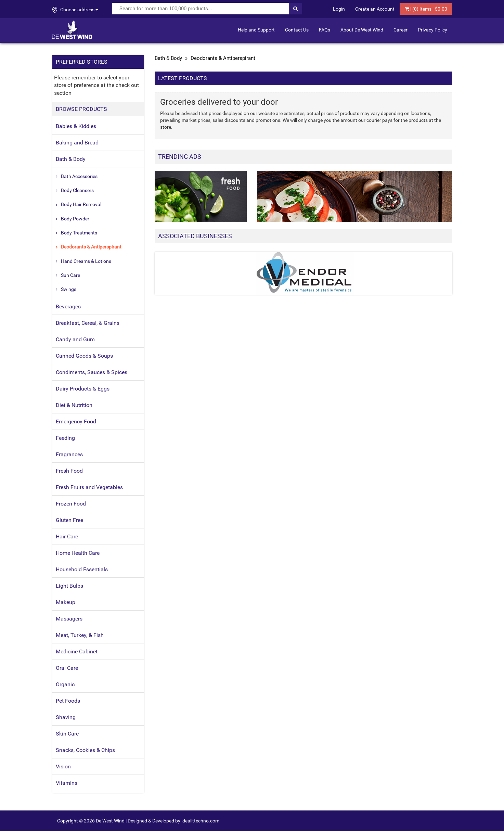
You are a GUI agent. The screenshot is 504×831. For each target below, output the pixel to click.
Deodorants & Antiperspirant (91, 247)
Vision (63, 766)
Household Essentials (82, 569)
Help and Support (256, 30)
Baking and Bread (77, 143)
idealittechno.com (200, 821)
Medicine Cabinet (77, 651)
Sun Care (70, 275)
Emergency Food (76, 421)
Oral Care (67, 668)
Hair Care (67, 536)
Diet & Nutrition (74, 405)
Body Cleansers (77, 190)
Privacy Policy (432, 30)
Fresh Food (69, 471)
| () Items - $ (426, 9)
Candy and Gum (75, 339)
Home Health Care (78, 553)
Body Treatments (79, 233)
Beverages (68, 306)
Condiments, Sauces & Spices (92, 372)
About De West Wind (362, 30)
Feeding (65, 438)
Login (339, 9)
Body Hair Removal (81, 204)
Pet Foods (68, 701)
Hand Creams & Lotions (86, 261)
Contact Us (297, 30)
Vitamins (67, 783)
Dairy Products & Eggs (83, 389)
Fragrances (69, 454)
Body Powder (75, 219)
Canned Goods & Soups (84, 356)
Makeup (66, 602)
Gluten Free (69, 520)
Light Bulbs (69, 586)
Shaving (66, 717)
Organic (65, 684)
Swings (69, 289)
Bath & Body (71, 159)
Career (400, 30)
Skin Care (67, 734)
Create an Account (375, 9)
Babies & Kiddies (76, 126)
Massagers (69, 619)
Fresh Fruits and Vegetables (89, 487)
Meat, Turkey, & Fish (80, 635)
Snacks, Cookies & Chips (85, 750)
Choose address (75, 10)
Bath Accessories (79, 176)
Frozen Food (71, 504)
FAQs (325, 30)
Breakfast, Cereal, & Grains (88, 323)
